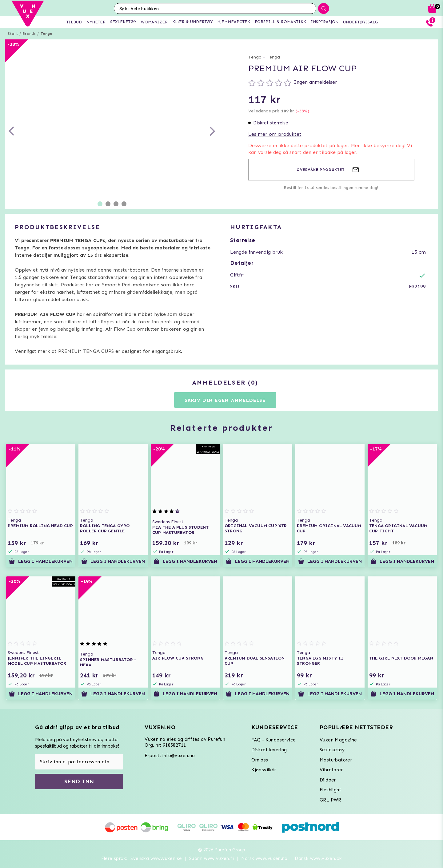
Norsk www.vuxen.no (264, 858)
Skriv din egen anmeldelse (225, 400)
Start (13, 34)
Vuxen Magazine (338, 740)
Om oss (260, 760)
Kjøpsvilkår (264, 770)
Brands (29, 34)
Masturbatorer (336, 760)
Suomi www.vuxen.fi (212, 858)
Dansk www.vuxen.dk (318, 858)
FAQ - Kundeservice (273, 740)
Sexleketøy (332, 750)
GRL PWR (331, 800)
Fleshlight (330, 790)
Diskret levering (269, 750)
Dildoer (328, 780)
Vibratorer (331, 770)
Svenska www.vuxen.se (156, 858)
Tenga (47, 34)
